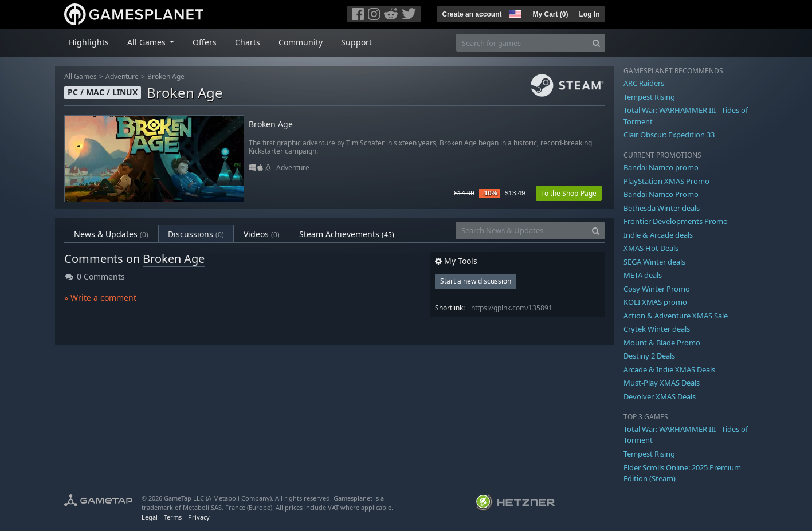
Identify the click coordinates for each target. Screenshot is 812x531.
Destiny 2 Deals (649, 356)
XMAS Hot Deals (651, 248)
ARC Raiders (644, 83)
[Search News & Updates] (521, 231)
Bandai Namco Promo (661, 194)
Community (301, 42)
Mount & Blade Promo (662, 343)
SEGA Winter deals (654, 262)
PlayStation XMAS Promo (666, 181)
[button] (514, 13)
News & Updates (111, 234)
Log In (590, 14)
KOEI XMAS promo (655, 302)
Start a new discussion (476, 281)
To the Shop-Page (569, 193)
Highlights (89, 42)
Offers (205, 42)
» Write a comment (100, 298)
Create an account (472, 14)
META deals (643, 275)
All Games (81, 76)
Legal (150, 517)
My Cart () (550, 14)
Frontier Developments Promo (676, 221)
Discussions (196, 234)
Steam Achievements (347, 234)
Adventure (122, 76)
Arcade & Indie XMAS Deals (669, 369)
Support (356, 42)
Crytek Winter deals (657, 329)
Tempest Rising (649, 97)
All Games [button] (148, 42)
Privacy (199, 517)
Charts (248, 42)
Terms (173, 517)
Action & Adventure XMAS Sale (676, 316)
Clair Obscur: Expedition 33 (669, 135)
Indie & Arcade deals (658, 235)
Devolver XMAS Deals (660, 396)
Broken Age (166, 76)
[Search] (596, 43)
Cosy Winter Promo (657, 289)
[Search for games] (522, 43)
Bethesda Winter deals (662, 208)
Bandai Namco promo (661, 167)
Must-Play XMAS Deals (662, 383)
